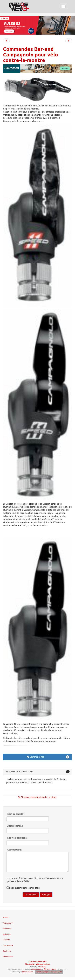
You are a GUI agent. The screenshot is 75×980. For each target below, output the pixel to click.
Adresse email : (15, 826)
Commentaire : (15, 850)
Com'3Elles (28, 972)
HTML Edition (50, 969)
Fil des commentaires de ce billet (37, 797)
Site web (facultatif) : (18, 838)
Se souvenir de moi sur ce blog (24, 888)
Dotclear (43, 967)
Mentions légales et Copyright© (49, 972)
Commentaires (48, 757)
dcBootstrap (36, 969)
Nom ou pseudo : (16, 814)
